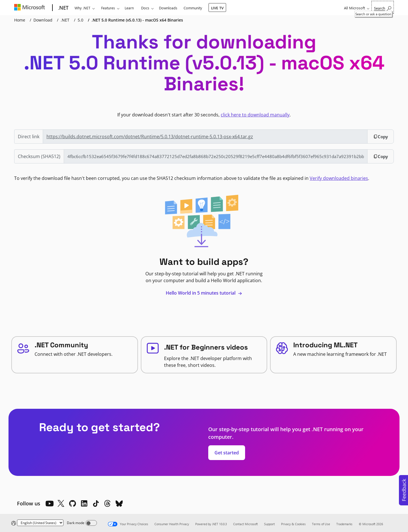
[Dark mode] (91, 523)
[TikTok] (96, 503)
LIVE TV (217, 8)
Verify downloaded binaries (339, 178)
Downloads (168, 8)
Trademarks (344, 524)
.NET (65, 20)
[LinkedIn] (84, 503)
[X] (61, 503)
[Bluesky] (119, 503)
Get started (227, 453)
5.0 (80, 20)
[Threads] (107, 503)
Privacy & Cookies (293, 524)
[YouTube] (49, 503)
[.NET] (63, 8)
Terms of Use (321, 524)
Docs (145, 8)
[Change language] (40, 523)
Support (269, 524)
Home (20, 20)
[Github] (73, 503)
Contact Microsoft (246, 524)
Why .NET (82, 8)
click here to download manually (255, 115)
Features (108, 8)
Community (193, 8)
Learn (129, 8)
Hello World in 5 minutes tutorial (204, 293)
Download (43, 20)
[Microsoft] (31, 8)
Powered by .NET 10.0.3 (211, 524)
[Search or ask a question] (383, 7)
